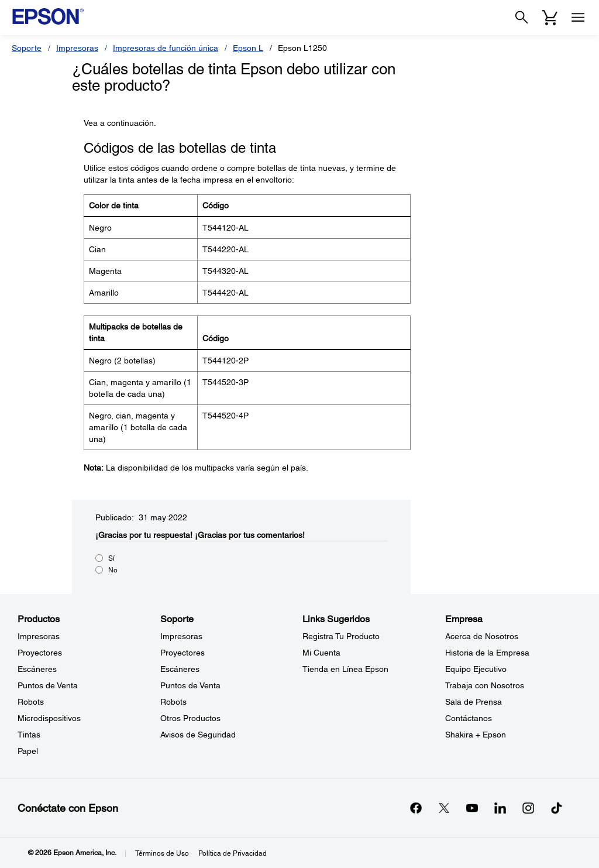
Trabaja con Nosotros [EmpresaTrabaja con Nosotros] (485, 685)
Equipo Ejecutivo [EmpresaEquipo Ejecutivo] (476, 669)
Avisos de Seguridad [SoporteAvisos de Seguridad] (198, 735)
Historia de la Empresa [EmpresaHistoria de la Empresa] (487, 653)
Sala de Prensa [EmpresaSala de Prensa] (474, 702)
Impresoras (77, 48)
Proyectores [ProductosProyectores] (40, 653)
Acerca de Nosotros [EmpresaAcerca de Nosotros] (482, 636)
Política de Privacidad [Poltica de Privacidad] (233, 853)
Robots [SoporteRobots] (173, 702)
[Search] (522, 18)
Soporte (27, 48)
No (113, 570)
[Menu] (578, 18)
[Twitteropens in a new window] (444, 808)
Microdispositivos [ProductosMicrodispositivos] (49, 718)
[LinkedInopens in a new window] (500, 808)
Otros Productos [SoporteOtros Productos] (190, 718)
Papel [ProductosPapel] (28, 751)
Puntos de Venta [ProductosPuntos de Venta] (48, 685)
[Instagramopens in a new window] (528, 808)
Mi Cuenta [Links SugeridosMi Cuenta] (321, 653)
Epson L (248, 48)
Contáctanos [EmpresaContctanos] (469, 718)
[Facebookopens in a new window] (416, 808)
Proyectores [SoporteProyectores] (183, 653)
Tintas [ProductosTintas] (29, 735)
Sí (111, 558)
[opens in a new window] (556, 808)
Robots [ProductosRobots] (31, 702)
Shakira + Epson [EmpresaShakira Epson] (476, 735)
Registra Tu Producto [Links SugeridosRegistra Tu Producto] (341, 636)
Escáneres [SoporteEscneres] (180, 669)
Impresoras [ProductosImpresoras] (39, 636)
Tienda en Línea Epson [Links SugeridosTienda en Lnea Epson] (345, 669)
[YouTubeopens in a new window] (472, 808)
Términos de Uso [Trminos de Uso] (162, 853)
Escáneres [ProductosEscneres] (37, 669)
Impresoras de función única (166, 48)
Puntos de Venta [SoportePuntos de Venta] (190, 685)
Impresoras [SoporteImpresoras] (181, 636)
